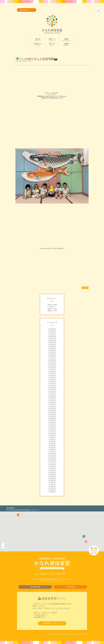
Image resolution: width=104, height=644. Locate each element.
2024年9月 (52, 366)
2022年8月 (52, 414)
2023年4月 (52, 399)
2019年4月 (52, 486)
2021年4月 (52, 445)
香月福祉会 (35, 587)
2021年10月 (52, 434)
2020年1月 (52, 471)
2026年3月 (52, 331)
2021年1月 (52, 451)
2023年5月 (52, 397)
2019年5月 (52, 484)
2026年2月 (52, 333)
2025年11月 (52, 339)
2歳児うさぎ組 (52, 305)
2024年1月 (52, 381)
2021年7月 (52, 440)
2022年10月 (52, 410)
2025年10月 (52, 341)
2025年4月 (52, 352)
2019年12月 (52, 473)
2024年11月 (52, 362)
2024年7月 (52, 370)
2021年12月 (52, 430)
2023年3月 (52, 401)
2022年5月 (52, 420)
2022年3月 (52, 424)
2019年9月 (52, 478)
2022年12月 (52, 407)
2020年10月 (52, 457)
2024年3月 (52, 377)
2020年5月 (52, 467)
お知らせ (52, 307)
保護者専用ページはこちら (52, 623)
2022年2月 (52, 426)
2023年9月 (52, 389)
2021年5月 (52, 443)
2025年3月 (52, 354)
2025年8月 (52, 345)
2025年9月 (52, 343)
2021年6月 (52, 442)
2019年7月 (52, 482)
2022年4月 (52, 422)
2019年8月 (52, 480)
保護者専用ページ (27, 10)
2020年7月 (52, 463)
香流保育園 (70, 587)
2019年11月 (52, 474)
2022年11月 (52, 409)
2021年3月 (52, 447)
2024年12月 (52, 360)
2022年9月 (52, 412)
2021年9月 (52, 436)
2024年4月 (52, 376)
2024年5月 (52, 374)
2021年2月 (52, 449)
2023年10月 (52, 387)
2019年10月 (52, 476)
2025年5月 (52, 350)
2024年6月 (52, 372)
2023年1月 (52, 405)
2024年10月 (52, 364)
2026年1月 (52, 335)
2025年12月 (52, 337)
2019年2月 (52, 490)
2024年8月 (52, 368)
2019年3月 (52, 488)
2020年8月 (52, 461)
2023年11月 (52, 385)
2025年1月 (52, 358)
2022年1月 (52, 428)
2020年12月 (52, 453)
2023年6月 (52, 395)
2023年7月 (52, 393)
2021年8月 (52, 438)
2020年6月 (52, 465)
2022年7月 (52, 416)
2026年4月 (52, 329)
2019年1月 (52, 492)
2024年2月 (52, 379)
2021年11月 (52, 432)
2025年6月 (52, 348)
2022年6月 (52, 418)
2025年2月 (52, 356)
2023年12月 (52, 383)
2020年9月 (52, 459)
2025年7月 (52, 346)
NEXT (85, 288)
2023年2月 (52, 403)
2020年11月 (52, 455)
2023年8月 (52, 391)
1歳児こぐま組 (52, 309)
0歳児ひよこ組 (52, 311)
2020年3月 (52, 469)
